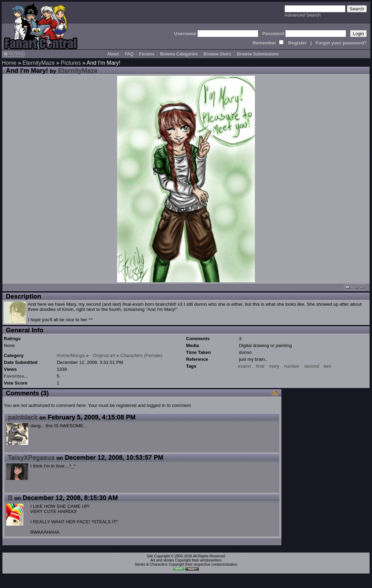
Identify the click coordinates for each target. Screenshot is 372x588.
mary (274, 366)
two (327, 366)
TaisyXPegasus (31, 457)
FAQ (129, 54)
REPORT (355, 287)
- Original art (102, 355)
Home (9, 63)
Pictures (71, 63)
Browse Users (217, 54)
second (312, 366)
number (292, 366)
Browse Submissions (258, 54)
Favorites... (16, 376)
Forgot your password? (341, 43)
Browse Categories (179, 54)
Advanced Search (303, 15)
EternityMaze (38, 63)
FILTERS (14, 54)
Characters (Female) (141, 355)
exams (244, 366)
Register (297, 43)
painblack (23, 417)
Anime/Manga (71, 355)
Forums (147, 54)
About (113, 54)
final (260, 366)
